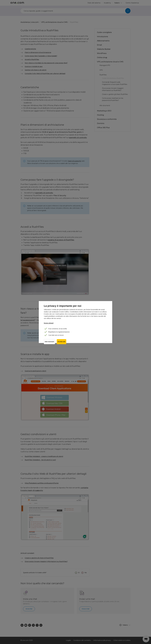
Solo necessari (49, 342)
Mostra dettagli (49, 323)
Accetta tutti (62, 342)
